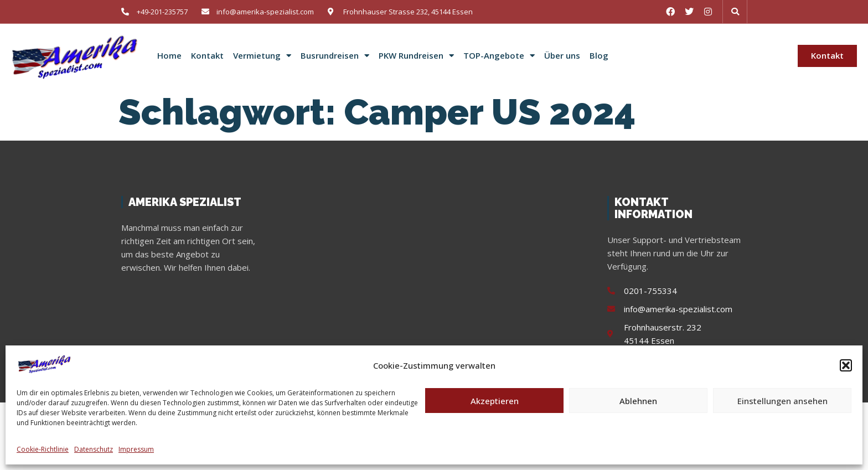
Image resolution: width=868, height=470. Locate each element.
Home (169, 56)
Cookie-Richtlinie (43, 449)
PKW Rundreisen (416, 56)
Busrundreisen (335, 56)
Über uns (562, 56)
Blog (599, 56)
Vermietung (262, 56)
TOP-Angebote (499, 56)
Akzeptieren (495, 401)
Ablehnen (638, 401)
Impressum (136, 449)
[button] (846, 365)
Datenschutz (94, 449)
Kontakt (207, 56)
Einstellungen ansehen (782, 401)
